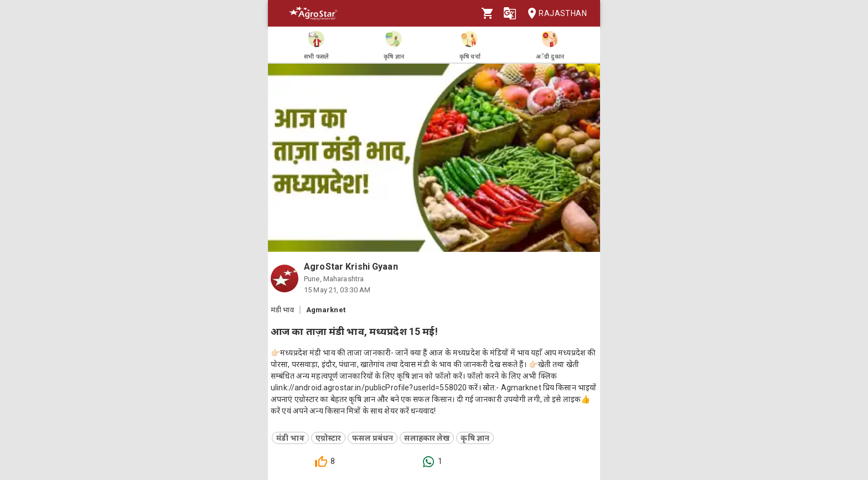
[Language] (510, 13)
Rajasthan (554, 14)
